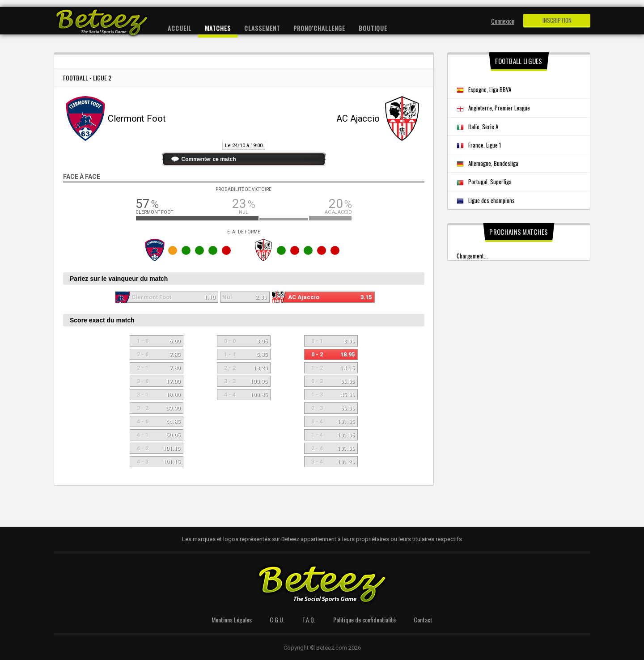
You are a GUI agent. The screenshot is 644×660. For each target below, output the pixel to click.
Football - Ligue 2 (87, 78)
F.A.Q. (309, 620)
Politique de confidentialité (364, 620)
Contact (423, 620)
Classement (262, 28)
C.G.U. (277, 620)
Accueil (180, 28)
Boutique (373, 28)
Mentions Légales (232, 620)
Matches (218, 28)
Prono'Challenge (319, 28)
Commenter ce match (209, 159)
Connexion (503, 21)
